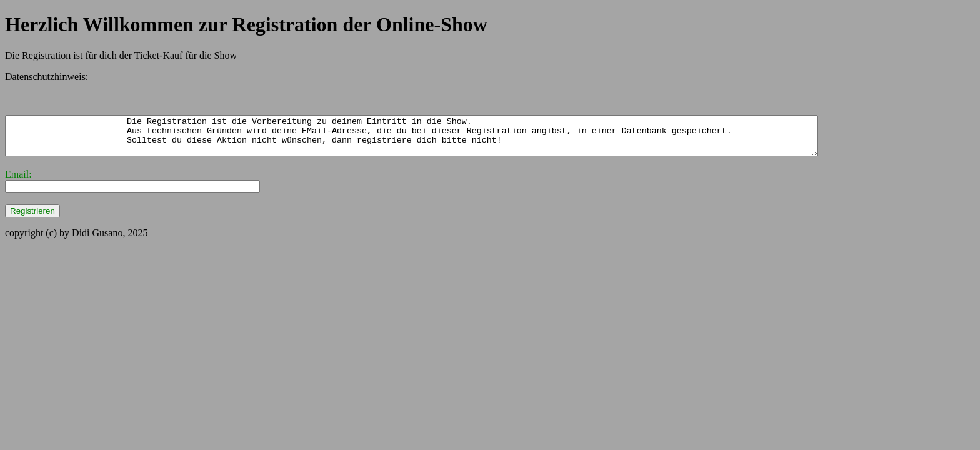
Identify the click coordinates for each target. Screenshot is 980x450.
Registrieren (32, 218)
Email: (18, 182)
